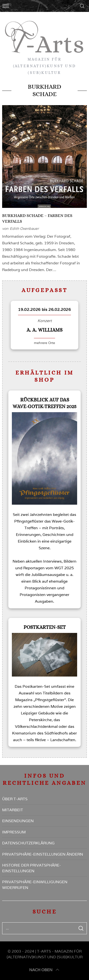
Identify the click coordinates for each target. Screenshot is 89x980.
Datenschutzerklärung (28, 843)
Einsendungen (18, 821)
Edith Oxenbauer (24, 228)
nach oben (45, 970)
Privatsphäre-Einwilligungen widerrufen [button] (35, 885)
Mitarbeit (13, 810)
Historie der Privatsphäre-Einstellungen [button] (32, 868)
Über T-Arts (15, 799)
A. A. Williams (44, 330)
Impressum (14, 832)
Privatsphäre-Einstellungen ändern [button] (43, 854)
